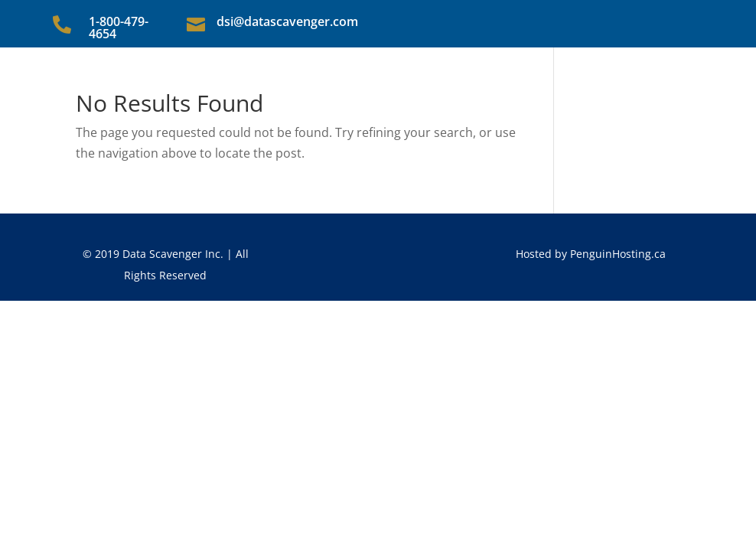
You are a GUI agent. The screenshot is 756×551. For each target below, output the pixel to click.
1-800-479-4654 (119, 28)
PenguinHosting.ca (618, 254)
